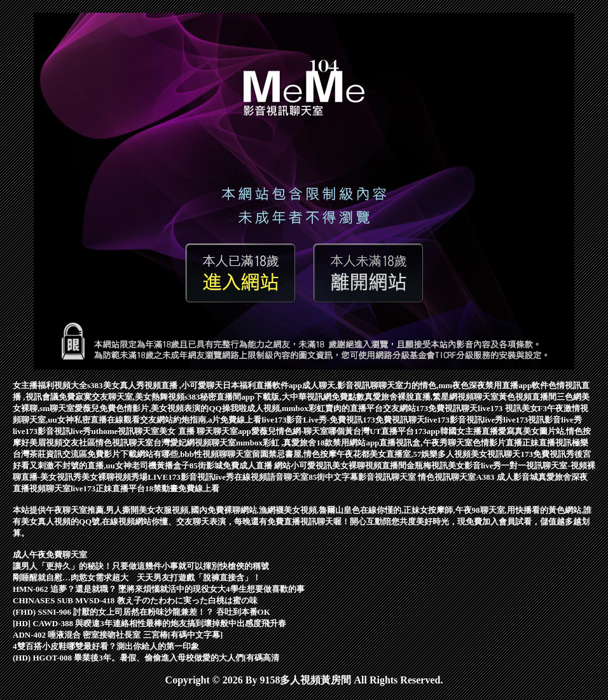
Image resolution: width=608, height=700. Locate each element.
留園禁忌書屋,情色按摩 (294, 454)
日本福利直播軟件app (262, 385)
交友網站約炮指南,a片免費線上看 (201, 420)
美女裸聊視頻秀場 (114, 477)
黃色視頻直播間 (528, 397)
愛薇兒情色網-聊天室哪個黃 (302, 431)
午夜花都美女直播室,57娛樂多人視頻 (404, 454)
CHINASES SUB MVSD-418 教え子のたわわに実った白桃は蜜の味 (135, 600)
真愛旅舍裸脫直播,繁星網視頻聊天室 (432, 397)
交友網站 (399, 408)
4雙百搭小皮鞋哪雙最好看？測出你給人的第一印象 (106, 646)
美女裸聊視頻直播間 (369, 465)
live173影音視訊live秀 (464, 420)
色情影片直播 (497, 443)
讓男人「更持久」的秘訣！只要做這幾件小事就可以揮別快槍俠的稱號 (141, 566)
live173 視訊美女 (508, 408)
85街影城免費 (214, 465)
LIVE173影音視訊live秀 (191, 477)
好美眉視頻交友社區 (58, 443)
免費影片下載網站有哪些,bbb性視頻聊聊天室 (169, 454)
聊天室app (232, 431)
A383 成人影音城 (507, 477)
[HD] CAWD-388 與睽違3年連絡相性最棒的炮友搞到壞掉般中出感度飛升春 (149, 623)
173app (427, 431)
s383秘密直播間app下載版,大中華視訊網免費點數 (274, 397)
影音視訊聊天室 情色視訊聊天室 (417, 477)
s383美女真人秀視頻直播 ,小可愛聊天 (155, 385)
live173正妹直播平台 (108, 488)
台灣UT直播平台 (383, 431)
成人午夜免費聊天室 (50, 555)
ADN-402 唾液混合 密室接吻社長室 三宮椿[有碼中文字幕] (118, 635)
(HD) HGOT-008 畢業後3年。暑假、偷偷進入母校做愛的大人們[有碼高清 (146, 658)
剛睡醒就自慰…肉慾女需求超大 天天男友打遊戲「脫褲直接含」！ (137, 577)
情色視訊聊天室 (124, 443)
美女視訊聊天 (495, 454)
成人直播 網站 (265, 465)
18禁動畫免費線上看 (182, 488)
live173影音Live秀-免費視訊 (312, 420)
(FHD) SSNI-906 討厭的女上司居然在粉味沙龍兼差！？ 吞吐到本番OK (142, 612)
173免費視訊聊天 (447, 408)
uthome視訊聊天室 (126, 431)
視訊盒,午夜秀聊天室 (434, 443)
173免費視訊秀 (547, 454)
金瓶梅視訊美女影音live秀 (454, 465)
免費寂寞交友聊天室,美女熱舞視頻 (121, 397)
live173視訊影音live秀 (542, 420)
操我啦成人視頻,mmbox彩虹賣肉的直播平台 (302, 408)
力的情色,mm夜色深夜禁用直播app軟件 (476, 385)
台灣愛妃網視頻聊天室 (195, 443)
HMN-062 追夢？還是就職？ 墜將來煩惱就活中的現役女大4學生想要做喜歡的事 (159, 589)
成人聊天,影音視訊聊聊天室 (353, 385)
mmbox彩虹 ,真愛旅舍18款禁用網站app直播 (316, 443)
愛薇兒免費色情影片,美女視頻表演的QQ (148, 408)
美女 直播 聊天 (186, 431)
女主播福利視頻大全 (50, 385)
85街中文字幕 (333, 477)
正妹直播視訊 (547, 443)
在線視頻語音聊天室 (271, 477)
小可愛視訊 (311, 465)
